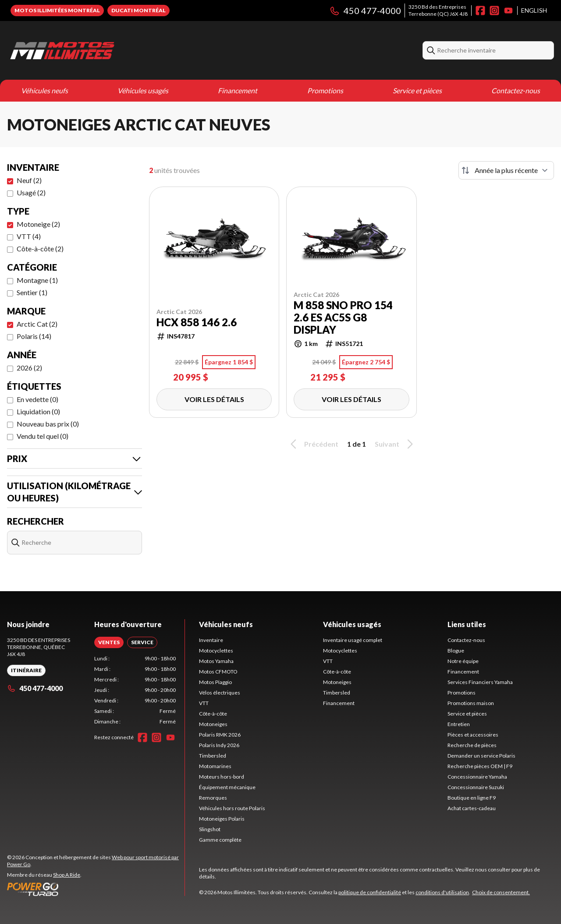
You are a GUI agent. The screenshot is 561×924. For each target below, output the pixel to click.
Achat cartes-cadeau (472, 808)
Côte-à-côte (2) (40, 249)
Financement (238, 90)
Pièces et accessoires (473, 735)
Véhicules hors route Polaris (232, 808)
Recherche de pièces (472, 745)
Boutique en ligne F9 (472, 798)
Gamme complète (220, 840)
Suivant (395, 444)
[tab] (109, 642)
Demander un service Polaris (481, 756)
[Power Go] (96, 889)
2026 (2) (29, 368)
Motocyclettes (216, 651)
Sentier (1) (32, 292)
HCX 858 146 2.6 (197, 322)
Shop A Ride (67, 875)
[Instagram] (494, 11)
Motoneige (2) (38, 224)
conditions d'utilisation (442, 892)
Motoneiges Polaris (222, 819)
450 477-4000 (365, 11)
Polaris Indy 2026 (219, 745)
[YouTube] (508, 11)
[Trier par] (506, 170)
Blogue (456, 651)
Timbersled (213, 756)
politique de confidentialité (370, 892)
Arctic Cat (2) (37, 324)
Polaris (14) (34, 336)
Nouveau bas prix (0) (48, 424)
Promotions (325, 90)
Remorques (213, 798)
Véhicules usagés (143, 90)
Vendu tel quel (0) (43, 436)
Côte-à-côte (213, 714)
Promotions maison (471, 703)
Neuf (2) (29, 180)
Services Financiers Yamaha (480, 682)
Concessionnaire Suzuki (476, 787)
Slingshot (210, 829)
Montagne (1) (37, 280)
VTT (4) (29, 236)
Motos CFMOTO (218, 672)
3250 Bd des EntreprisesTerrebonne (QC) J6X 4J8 (438, 10)
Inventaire (211, 640)
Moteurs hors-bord (222, 777)
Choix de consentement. (501, 892)
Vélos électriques (220, 693)
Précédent (313, 444)
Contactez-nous (516, 90)
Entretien (459, 724)
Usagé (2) (31, 192)
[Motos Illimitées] (117, 50)
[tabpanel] (135, 690)
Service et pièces (417, 90)
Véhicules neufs (44, 90)
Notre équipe (463, 661)
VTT (204, 703)
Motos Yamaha (216, 661)
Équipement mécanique (227, 787)
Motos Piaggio (215, 682)
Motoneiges (213, 724)
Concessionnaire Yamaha (477, 777)
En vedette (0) (37, 399)
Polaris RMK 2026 (220, 735)
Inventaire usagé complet (353, 640)
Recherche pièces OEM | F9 (480, 766)
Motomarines (215, 766)
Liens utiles (467, 624)
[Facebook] (480, 11)
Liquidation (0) (38, 411)
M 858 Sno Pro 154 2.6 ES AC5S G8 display (343, 317)
